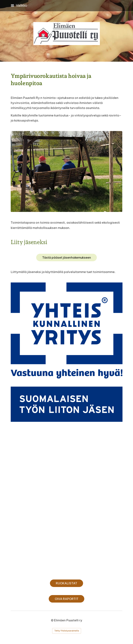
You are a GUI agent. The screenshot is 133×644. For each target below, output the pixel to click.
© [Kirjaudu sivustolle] (52, 620)
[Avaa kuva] (67, 330)
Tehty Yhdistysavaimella (67, 631)
